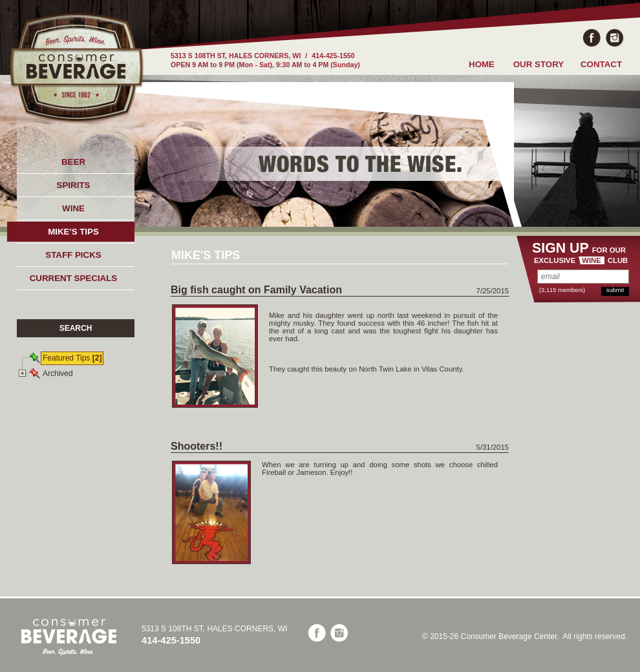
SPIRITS (74, 185)
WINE (73, 208)
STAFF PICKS (73, 255)
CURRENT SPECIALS (74, 278)
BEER (73, 162)
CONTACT (601, 64)
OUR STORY (539, 64)
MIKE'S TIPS (73, 232)
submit (615, 290)
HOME (482, 64)
